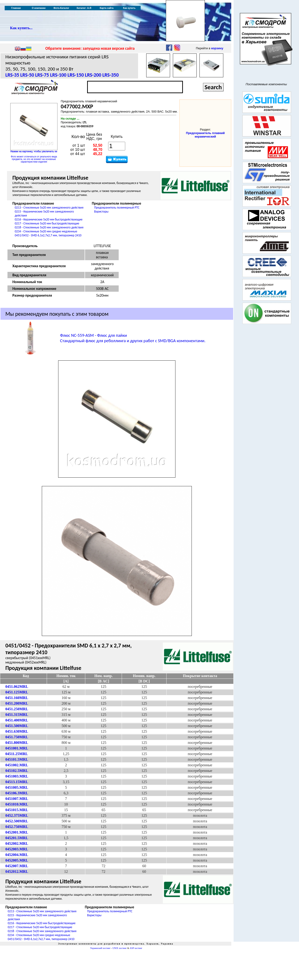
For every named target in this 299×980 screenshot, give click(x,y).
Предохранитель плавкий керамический (205, 135)
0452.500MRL (17, 821)
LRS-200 (93, 75)
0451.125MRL (17, 692)
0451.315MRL (17, 715)
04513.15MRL (17, 782)
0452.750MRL (17, 827)
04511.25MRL (17, 754)
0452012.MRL (17, 872)
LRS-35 (12, 75)
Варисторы (101, 211)
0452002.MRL (17, 843)
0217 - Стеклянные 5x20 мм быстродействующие (47, 223)
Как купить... (21, 28)
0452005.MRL (17, 860)
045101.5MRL (17, 759)
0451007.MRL (17, 799)
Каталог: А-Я (84, 8)
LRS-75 (42, 75)
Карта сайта (107, 8)
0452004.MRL (17, 855)
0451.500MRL (17, 726)
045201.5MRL (17, 838)
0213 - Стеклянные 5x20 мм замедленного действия (49, 208)
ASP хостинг (136, 948)
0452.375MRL (17, 815)
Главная (16, 8)
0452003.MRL (17, 849)
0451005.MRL (17, 787)
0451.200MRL (17, 703)
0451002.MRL (17, 765)
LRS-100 (58, 75)
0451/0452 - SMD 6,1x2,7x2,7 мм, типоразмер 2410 (48, 235)
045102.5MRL (17, 771)
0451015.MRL (17, 810)
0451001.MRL (17, 748)
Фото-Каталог (61, 8)
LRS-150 (76, 75)
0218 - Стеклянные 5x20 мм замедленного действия (49, 227)
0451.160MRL (17, 698)
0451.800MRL (17, 743)
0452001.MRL (17, 832)
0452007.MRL (17, 866)
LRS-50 (27, 75)
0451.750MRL (17, 737)
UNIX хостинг (119, 948)
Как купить (129, 8)
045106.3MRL (17, 793)
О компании (39, 8)
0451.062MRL (17, 687)
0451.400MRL (17, 720)
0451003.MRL (17, 776)
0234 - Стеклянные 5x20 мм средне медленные (46, 231)
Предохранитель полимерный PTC (117, 208)
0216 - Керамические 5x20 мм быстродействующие (49, 219)
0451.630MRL (17, 731)
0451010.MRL (17, 804)
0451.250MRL (17, 709)
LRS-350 (110, 75)
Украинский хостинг (100, 948)
